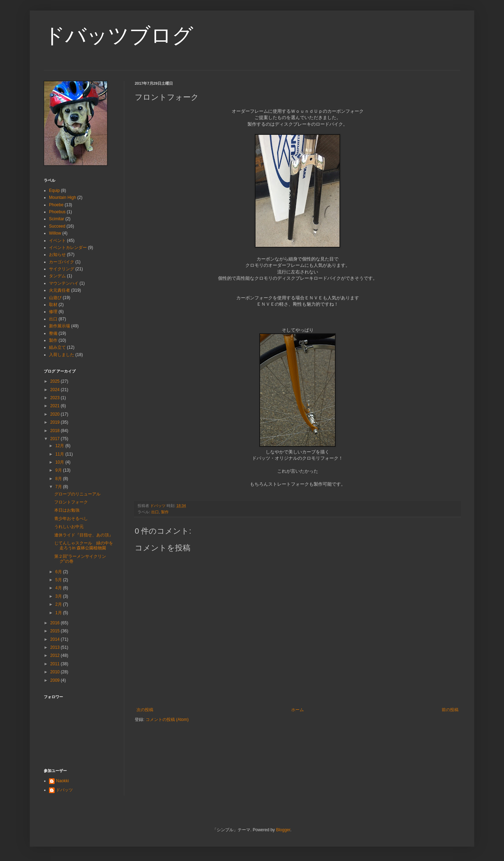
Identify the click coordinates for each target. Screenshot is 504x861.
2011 (56, 664)
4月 (59, 588)
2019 (56, 422)
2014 (56, 639)
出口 (155, 512)
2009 (56, 680)
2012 (56, 655)
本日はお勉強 (67, 510)
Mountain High (62, 197)
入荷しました (62, 355)
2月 (59, 604)
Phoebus (57, 212)
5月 (59, 580)
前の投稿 (450, 710)
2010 (56, 672)
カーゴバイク (62, 262)
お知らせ (57, 255)
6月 (59, 572)
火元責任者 (59, 290)
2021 (56, 406)
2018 (56, 431)
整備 (53, 333)
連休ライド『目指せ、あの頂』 (84, 535)
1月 (59, 613)
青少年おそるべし (71, 519)
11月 (60, 454)
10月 (60, 462)
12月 (60, 446)
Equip (54, 190)
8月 (59, 479)
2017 (56, 439)
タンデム (57, 276)
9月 (59, 470)
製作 (165, 512)
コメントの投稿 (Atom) (167, 720)
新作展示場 (59, 326)
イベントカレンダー (68, 248)
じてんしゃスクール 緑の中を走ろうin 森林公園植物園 (84, 546)
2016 (56, 623)
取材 (53, 305)
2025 (56, 381)
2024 (56, 390)
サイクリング (62, 269)
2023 (56, 398)
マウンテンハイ (64, 283)
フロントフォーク (71, 502)
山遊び (55, 298)
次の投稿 (145, 710)
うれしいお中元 (69, 527)
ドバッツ (64, 790)
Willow (55, 233)
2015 (56, 631)
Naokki (62, 781)
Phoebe (56, 205)
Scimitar (57, 219)
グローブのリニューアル (77, 494)
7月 (59, 487)
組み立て (57, 347)
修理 (53, 312)
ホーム (297, 710)
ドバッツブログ (118, 36)
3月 (59, 596)
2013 (56, 647)
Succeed (57, 226)
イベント (57, 241)
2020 (56, 414)
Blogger (283, 830)
